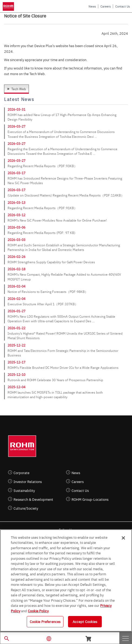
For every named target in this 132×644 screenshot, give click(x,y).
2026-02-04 (16, 286)
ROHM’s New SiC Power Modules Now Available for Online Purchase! (57, 220)
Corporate (21, 473)
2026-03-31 (16, 109)
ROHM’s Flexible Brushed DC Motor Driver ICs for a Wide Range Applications (63, 367)
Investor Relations (28, 482)
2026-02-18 (16, 269)
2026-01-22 (16, 328)
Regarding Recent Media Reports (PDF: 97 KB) (41, 233)
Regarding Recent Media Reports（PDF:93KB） (42, 166)
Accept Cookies (85, 621)
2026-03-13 (16, 202)
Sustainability (24, 490)
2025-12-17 (16, 362)
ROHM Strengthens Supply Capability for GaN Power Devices (51, 262)
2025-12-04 (16, 387)
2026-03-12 (16, 215)
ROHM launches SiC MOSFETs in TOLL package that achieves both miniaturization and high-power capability (55, 395)
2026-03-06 (16, 227)
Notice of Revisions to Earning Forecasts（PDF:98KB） (48, 292)
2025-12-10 (16, 374)
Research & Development (33, 499)
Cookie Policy (38, 611)
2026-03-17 (16, 173)
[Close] (123, 538)
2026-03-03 (16, 240)
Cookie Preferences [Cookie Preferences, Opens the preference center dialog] (45, 621)
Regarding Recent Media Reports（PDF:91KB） (42, 208)
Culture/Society (26, 508)
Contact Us (123, 6)
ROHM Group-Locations (90, 499)
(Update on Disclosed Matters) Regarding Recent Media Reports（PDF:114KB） (66, 195)
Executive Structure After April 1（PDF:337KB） (43, 304)
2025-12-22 (16, 345)
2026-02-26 (16, 257)
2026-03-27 (16, 126)
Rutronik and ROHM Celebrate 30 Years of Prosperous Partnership (55, 380)
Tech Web (19, 89)
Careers (106, 6)
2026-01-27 (16, 311)
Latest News (19, 99)
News (92, 6)
